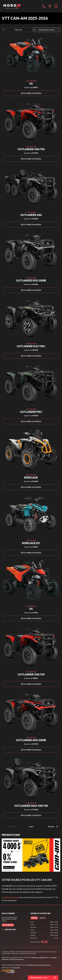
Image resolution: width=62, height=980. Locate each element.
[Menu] (56, 6)
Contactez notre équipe (11, 897)
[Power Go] (26, 971)
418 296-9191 (9, 929)
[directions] (50, 6)
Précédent (10, 826)
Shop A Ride (17, 968)
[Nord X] (12, 6)
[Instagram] (46, 942)
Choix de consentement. (17, 959)
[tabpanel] (44, 930)
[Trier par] (46, 30)
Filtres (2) (12, 30)
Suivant (53, 826)
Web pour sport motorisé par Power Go (39, 965)
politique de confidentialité (39, 957)
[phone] (44, 6)
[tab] (34, 918)
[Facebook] (43, 942)
